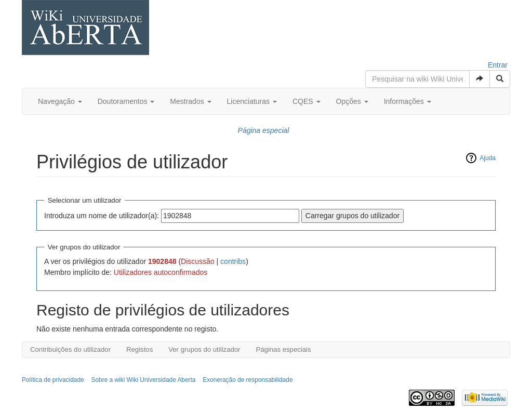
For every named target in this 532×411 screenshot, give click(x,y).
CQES (307, 101)
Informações (408, 101)
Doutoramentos (126, 101)
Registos (139, 349)
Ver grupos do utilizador (204, 349)
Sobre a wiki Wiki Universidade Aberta (144, 380)
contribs (233, 261)
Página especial (264, 130)
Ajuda (488, 158)
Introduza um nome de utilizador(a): (102, 216)
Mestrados (190, 101)
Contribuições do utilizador (70, 349)
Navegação (60, 101)
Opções (352, 101)
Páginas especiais (283, 349)
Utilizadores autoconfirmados (161, 272)
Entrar (498, 65)
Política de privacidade (53, 380)
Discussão (198, 261)
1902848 (162, 261)
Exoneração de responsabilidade (248, 380)
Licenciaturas (252, 101)
